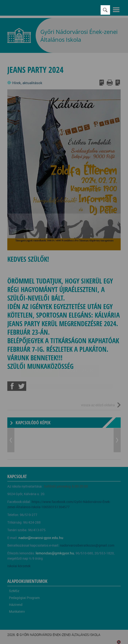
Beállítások (79, 343)
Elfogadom (40, 343)
